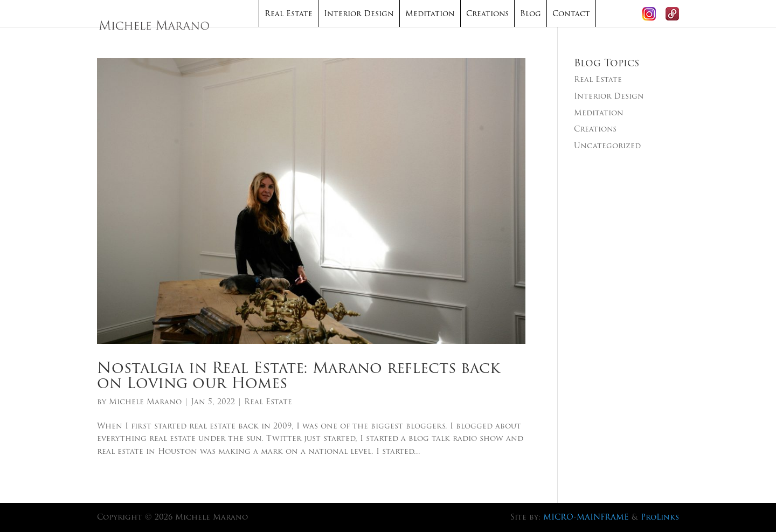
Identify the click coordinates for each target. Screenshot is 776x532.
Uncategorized (607, 146)
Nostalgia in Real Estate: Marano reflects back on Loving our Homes (299, 375)
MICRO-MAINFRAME (586, 517)
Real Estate (289, 13)
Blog (531, 13)
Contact (571, 13)
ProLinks (660, 517)
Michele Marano (145, 402)
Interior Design (359, 13)
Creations (487, 13)
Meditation (430, 13)
